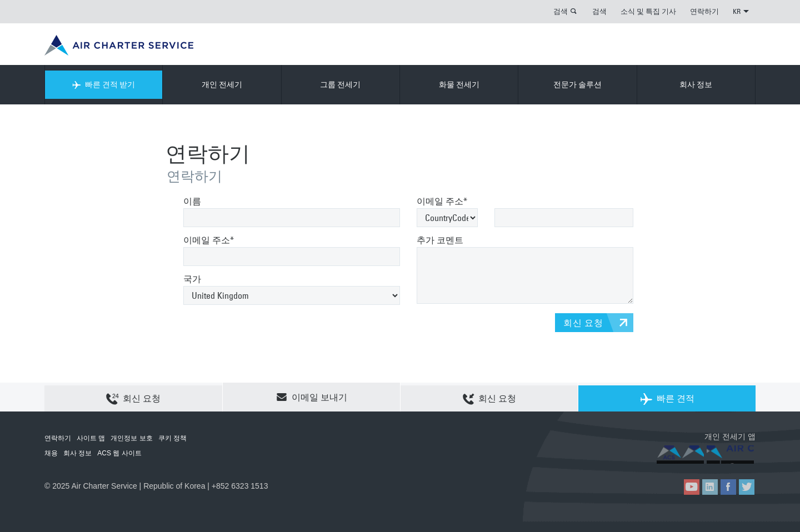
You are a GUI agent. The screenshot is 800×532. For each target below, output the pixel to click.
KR (741, 11)
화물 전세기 (459, 84)
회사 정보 (696, 84)
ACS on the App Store (682, 455)
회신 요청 (583, 323)
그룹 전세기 (340, 84)
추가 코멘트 (440, 240)
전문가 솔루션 (577, 84)
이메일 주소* (209, 240)
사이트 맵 (91, 438)
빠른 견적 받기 (104, 84)
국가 (192, 279)
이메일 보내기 (312, 397)
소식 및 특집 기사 (648, 11)
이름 (192, 201)
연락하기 (704, 11)
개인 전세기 (222, 84)
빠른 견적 (667, 398)
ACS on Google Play (732, 455)
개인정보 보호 (131, 438)
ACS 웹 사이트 (119, 453)
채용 (51, 453)
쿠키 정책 (172, 438)
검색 (561, 11)
